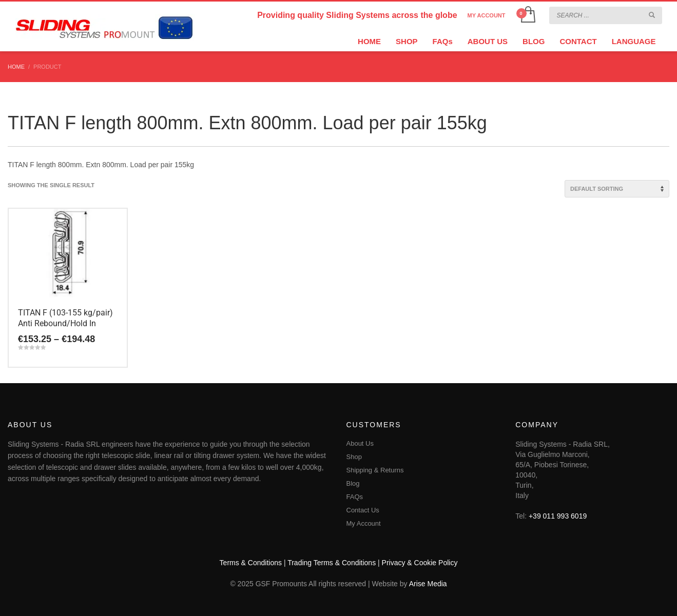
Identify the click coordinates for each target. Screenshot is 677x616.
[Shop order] (617, 189)
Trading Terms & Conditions (332, 563)
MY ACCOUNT (487, 15)
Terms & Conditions (251, 563)
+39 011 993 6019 (558, 516)
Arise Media (428, 584)
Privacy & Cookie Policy (420, 563)
